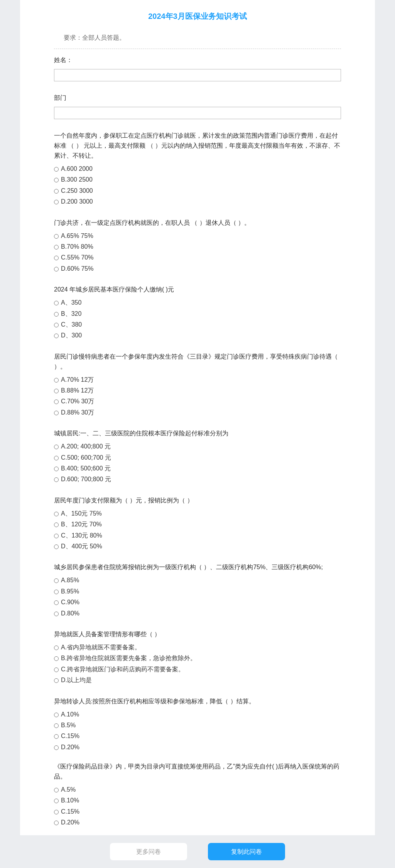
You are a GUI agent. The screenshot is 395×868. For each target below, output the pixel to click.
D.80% (70, 613)
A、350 (71, 303)
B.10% (70, 800)
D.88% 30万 (78, 412)
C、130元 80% (82, 535)
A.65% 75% (77, 236)
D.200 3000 (77, 201)
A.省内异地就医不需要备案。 (101, 647)
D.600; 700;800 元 (86, 479)
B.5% (68, 725)
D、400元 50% (82, 546)
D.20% (70, 747)
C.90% (70, 602)
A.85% (70, 580)
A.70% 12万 (77, 380)
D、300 (71, 335)
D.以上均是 (76, 680)
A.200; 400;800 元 (86, 446)
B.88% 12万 (77, 390)
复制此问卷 (246, 852)
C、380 (71, 324)
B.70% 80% (77, 247)
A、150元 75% (81, 513)
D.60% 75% (77, 269)
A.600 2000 (77, 169)
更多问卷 (149, 852)
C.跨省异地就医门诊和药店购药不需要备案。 (123, 669)
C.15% (70, 736)
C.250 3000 (77, 191)
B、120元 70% (81, 524)
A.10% (70, 714)
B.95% (70, 591)
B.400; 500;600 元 (86, 468)
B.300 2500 (77, 179)
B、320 (71, 314)
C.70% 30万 (78, 401)
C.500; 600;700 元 (86, 458)
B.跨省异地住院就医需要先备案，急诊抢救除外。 (129, 658)
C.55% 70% (77, 257)
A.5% (68, 790)
